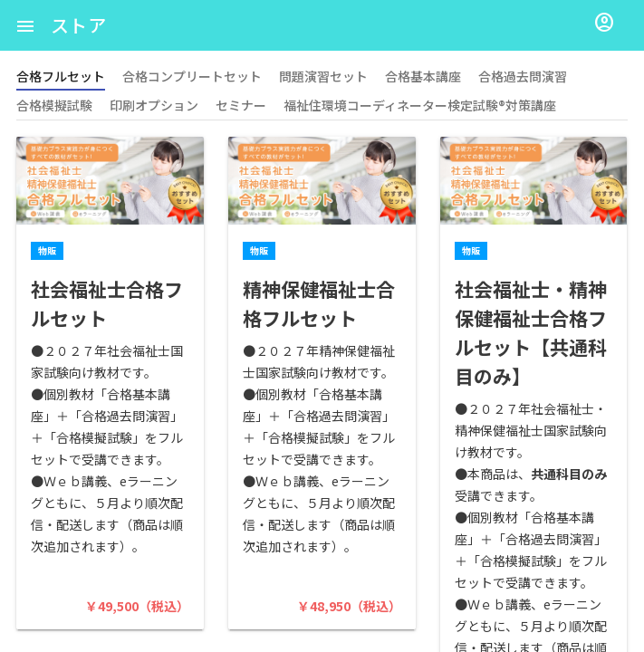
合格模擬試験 (54, 105)
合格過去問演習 (523, 76)
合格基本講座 (423, 76)
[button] (25, 25)
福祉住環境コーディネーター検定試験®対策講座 (420, 105)
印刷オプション (154, 105)
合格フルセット (61, 76)
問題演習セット (323, 76)
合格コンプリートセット (192, 76)
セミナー (241, 105)
